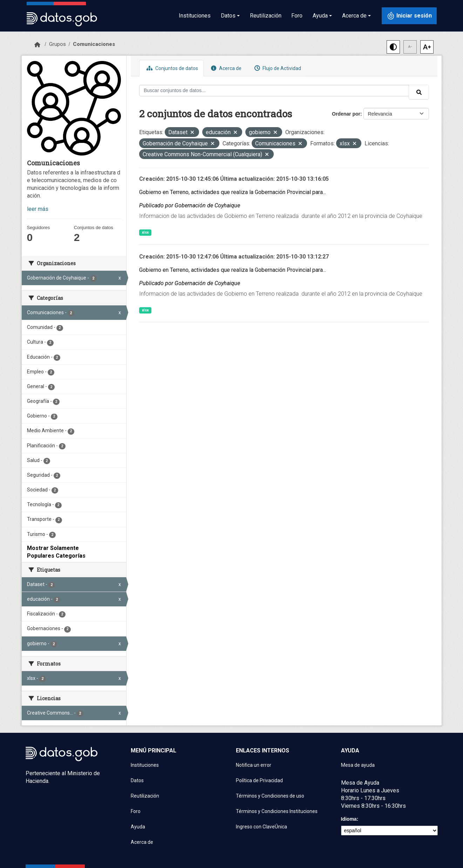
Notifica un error (254, 765)
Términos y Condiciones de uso (270, 796)
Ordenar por (346, 114)
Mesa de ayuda (358, 765)
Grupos (57, 44)
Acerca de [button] (354, 16)
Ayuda (138, 827)
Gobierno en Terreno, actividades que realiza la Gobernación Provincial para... (233, 192)
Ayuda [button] (320, 16)
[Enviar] (419, 92)
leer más (38, 209)
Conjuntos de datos (171, 68)
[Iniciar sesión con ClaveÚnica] (409, 16)
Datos (137, 780)
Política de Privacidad (259, 780)
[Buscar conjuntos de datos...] (274, 91)
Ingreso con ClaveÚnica (261, 827)
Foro (297, 16)
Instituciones (195, 16)
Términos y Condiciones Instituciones (277, 811)
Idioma (349, 819)
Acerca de (225, 68)
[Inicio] (37, 45)
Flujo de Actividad (277, 68)
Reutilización (266, 16)
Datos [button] (228, 16)
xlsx (145, 232)
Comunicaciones (94, 44)
